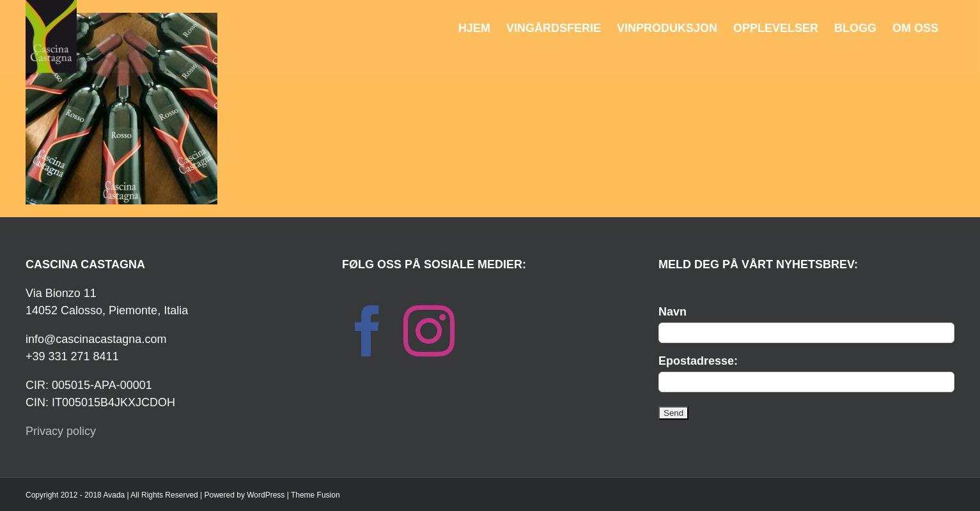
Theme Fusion (315, 495)
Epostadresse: (698, 361)
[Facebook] (368, 331)
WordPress (266, 495)
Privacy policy (61, 431)
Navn (673, 312)
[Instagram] (429, 331)
